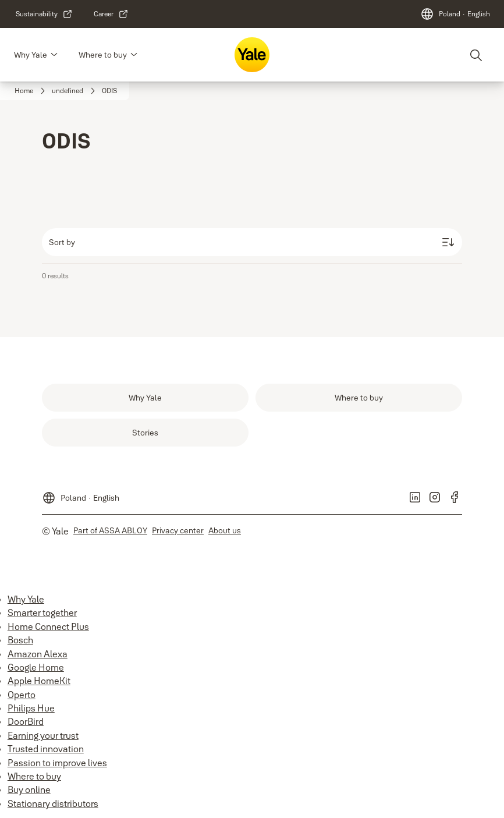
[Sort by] (252, 242)
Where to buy (103, 55)
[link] (44, 14)
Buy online (29, 789)
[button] (54, 55)
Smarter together (42, 612)
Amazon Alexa (38, 654)
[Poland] (455, 14)
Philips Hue (31, 708)
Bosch (20, 640)
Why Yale (31, 55)
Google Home (36, 667)
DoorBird (26, 721)
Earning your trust (43, 735)
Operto (22, 695)
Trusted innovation (46, 749)
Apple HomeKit (39, 681)
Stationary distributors (53, 803)
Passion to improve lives (57, 763)
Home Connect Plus (48, 626)
